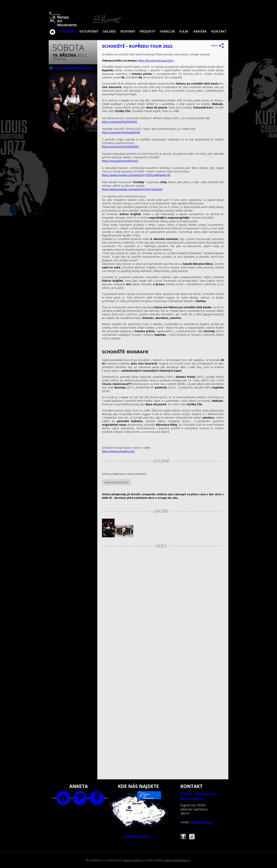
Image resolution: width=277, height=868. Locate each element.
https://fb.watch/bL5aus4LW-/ (156, 61)
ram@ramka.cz (201, 822)
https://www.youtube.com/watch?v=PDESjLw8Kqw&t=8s (136, 175)
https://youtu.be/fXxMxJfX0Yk (120, 122)
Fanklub (167, 31)
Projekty (147, 31)
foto (63, 798)
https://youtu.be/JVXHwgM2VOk (121, 132)
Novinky (128, 31)
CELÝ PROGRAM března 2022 (73, 68)
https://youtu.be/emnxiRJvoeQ (120, 161)
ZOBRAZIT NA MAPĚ (138, 815)
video (80, 798)
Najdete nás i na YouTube (192, 837)
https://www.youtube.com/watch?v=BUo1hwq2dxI (132, 189)
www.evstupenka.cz (117, 482)
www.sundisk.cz (133, 860)
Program (67, 31)
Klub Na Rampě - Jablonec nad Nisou (52, 30)
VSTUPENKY (89, 31)
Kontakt (219, 31)
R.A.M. (184, 31)
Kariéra (200, 31)
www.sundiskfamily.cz (177, 860)
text (96, 798)
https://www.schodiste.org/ (118, 451)
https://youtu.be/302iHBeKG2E (120, 147)
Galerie (109, 31)
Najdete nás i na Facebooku (183, 837)
